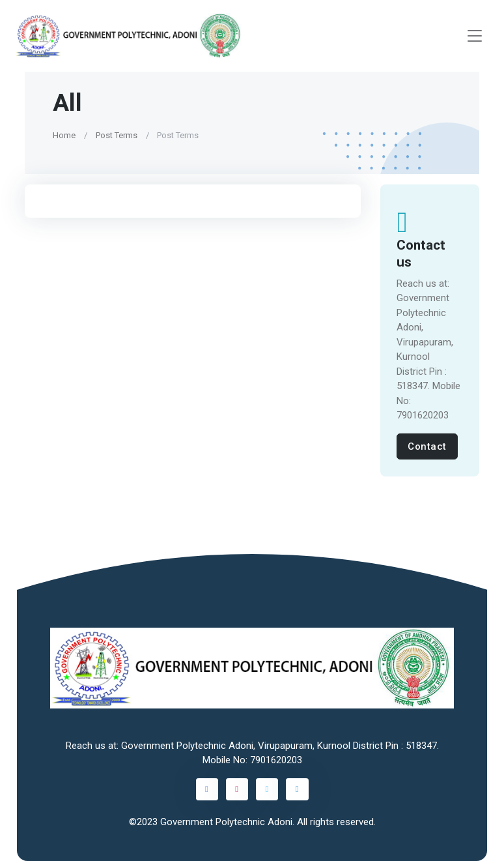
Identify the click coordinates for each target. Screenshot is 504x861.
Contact (427, 446)
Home (64, 135)
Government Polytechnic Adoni (226, 822)
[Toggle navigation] (475, 36)
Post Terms (117, 135)
